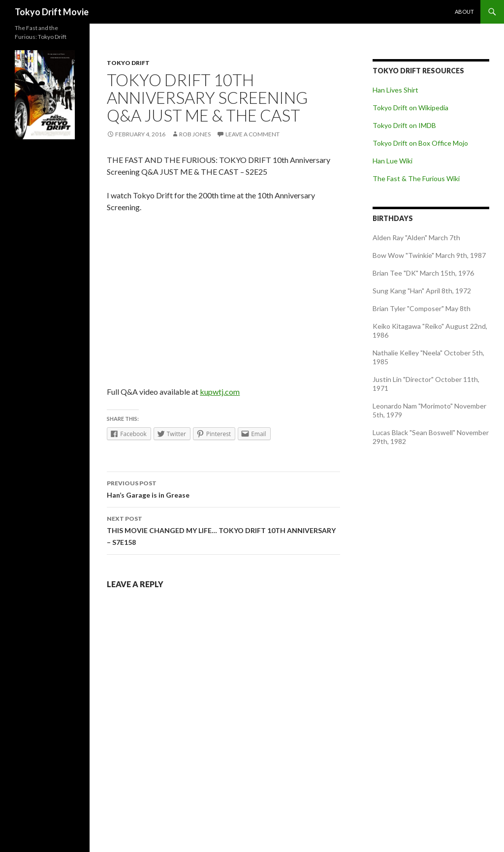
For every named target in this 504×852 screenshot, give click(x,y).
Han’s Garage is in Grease (223, 488)
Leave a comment (252, 134)
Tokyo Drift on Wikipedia (410, 108)
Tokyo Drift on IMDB (404, 125)
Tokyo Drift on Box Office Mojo (420, 143)
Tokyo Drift (128, 63)
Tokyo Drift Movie (52, 12)
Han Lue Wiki (393, 161)
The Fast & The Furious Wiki (416, 178)
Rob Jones (195, 134)
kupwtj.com (220, 392)
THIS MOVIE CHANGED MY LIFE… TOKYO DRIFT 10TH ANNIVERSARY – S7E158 (223, 530)
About (464, 12)
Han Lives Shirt (395, 90)
